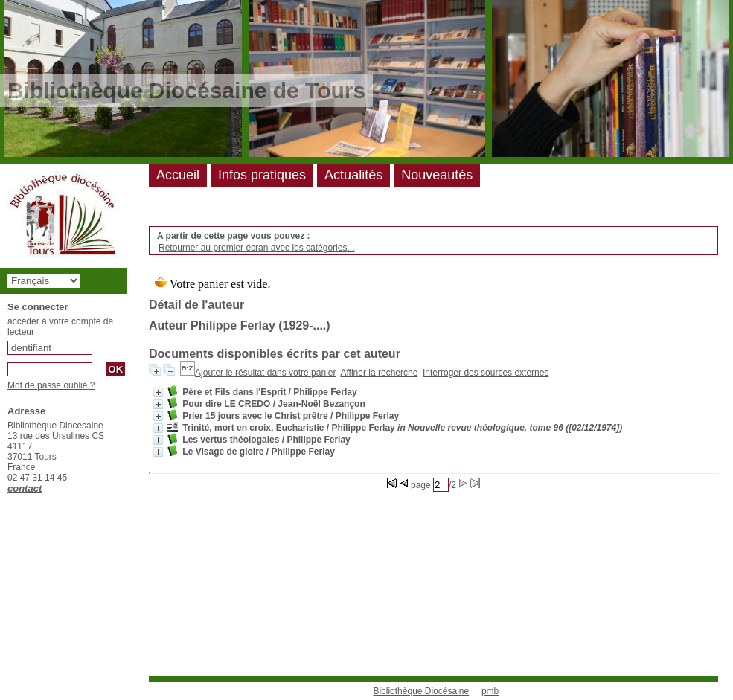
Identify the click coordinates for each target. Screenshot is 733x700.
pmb (490, 691)
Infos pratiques (262, 175)
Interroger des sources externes (486, 373)
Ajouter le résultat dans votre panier (265, 373)
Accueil (178, 175)
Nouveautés (437, 175)
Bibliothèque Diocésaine (421, 691)
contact (25, 488)
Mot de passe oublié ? (51, 385)
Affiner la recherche (380, 373)
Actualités (353, 175)
